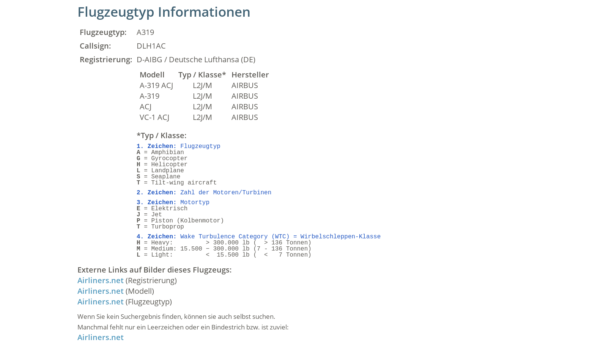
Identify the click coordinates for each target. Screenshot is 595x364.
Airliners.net (101, 280)
